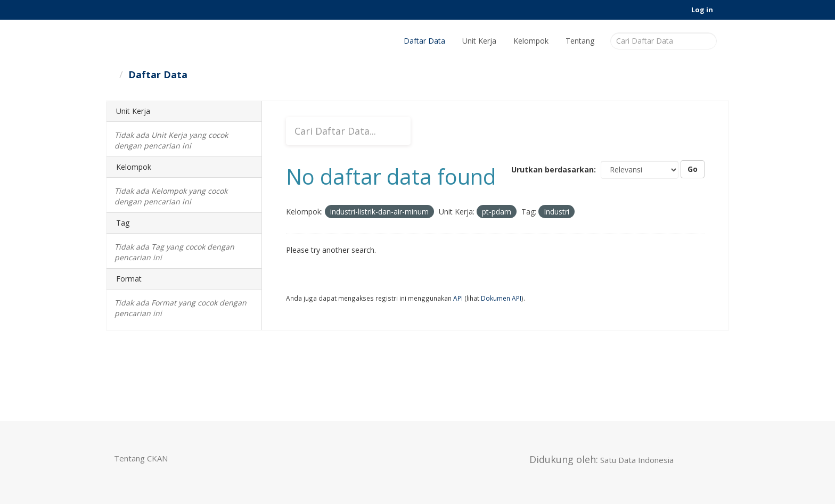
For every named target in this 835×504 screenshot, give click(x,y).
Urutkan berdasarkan (552, 170)
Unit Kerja (479, 41)
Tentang (580, 41)
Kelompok (531, 41)
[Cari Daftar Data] (664, 41)
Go (693, 169)
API (458, 298)
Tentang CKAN (141, 458)
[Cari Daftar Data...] (348, 131)
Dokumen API (501, 298)
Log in (702, 10)
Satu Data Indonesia (637, 460)
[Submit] (707, 40)
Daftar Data (424, 41)
